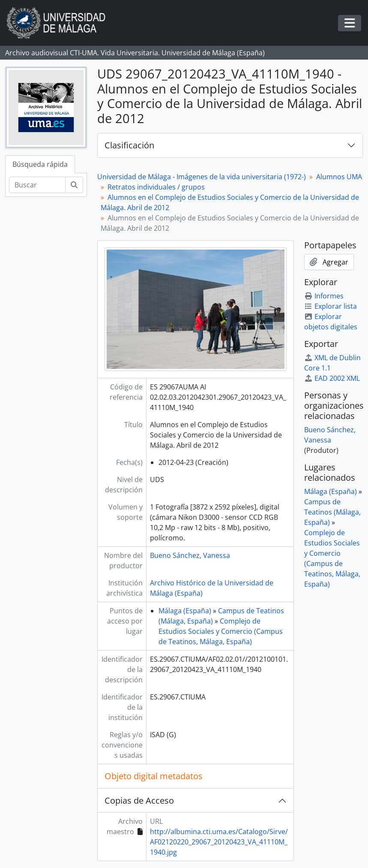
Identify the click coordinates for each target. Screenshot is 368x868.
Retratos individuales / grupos (156, 187)
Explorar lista (331, 306)
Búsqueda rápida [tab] (40, 164)
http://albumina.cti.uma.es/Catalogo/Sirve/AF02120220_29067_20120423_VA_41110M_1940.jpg (219, 842)
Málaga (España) (185, 611)
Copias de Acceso (139, 800)
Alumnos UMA (339, 177)
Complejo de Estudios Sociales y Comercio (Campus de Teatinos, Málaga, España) (221, 631)
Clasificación (129, 145)
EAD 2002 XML (332, 378)
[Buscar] (37, 185)
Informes (324, 296)
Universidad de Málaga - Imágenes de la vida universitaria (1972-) (202, 177)
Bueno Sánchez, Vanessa (190, 555)
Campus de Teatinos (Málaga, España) (332, 512)
